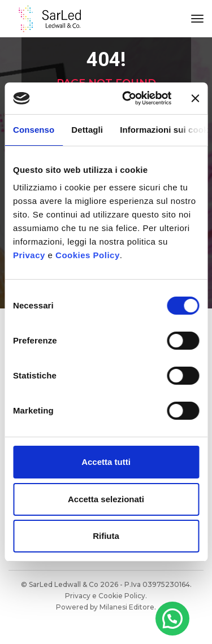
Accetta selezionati (106, 499)
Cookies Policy (88, 255)
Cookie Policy (122, 596)
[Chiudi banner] (195, 98)
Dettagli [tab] (87, 130)
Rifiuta (106, 536)
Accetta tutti (106, 462)
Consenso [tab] (34, 130)
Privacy (29, 255)
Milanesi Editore (127, 607)
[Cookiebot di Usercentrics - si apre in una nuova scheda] (128, 98)
